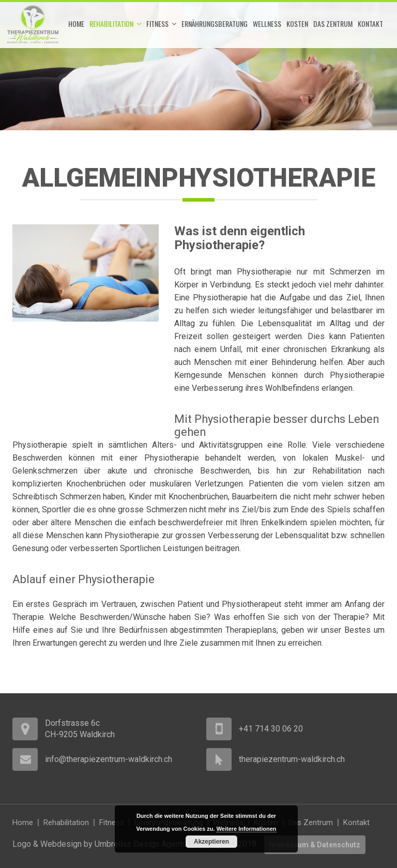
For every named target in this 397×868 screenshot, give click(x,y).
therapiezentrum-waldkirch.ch (292, 759)
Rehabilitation (115, 24)
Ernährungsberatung (215, 24)
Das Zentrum (333, 24)
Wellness (267, 24)
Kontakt (370, 24)
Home (76, 24)
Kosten (297, 24)
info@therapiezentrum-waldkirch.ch (109, 759)
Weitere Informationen (247, 829)
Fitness (161, 24)
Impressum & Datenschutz (315, 845)
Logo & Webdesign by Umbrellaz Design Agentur (101, 844)
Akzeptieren (211, 842)
